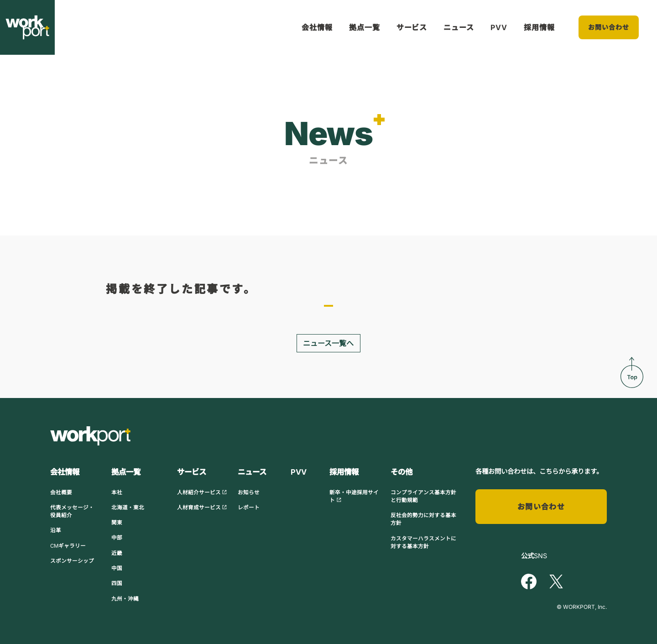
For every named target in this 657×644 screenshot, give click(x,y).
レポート (249, 508)
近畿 (117, 553)
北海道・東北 (128, 508)
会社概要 (61, 492)
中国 (117, 568)
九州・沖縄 (125, 599)
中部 (117, 538)
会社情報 (317, 27)
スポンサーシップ (72, 561)
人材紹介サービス (202, 492)
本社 (117, 492)
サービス (412, 27)
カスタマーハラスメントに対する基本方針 (423, 542)
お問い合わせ (609, 27)
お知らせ (249, 492)
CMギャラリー (68, 546)
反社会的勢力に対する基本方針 (423, 519)
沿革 (56, 530)
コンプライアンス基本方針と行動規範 (423, 496)
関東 (117, 523)
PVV (499, 27)
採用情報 (539, 27)
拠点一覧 (365, 27)
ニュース (459, 27)
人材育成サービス (202, 508)
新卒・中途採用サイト (354, 496)
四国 (117, 583)
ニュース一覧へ (328, 343)
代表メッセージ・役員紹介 (72, 511)
